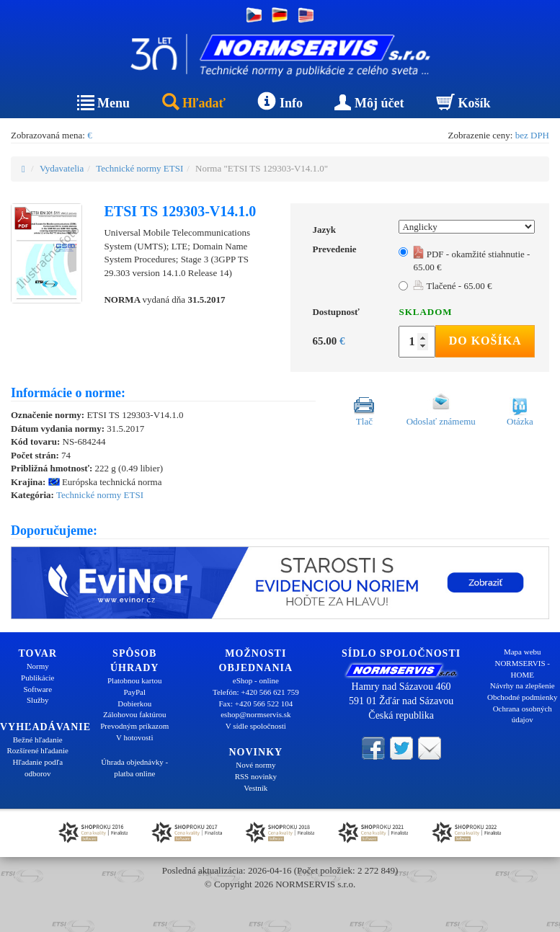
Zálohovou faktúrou (135, 714)
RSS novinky (256, 776)
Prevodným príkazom (134, 726)
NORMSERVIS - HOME (522, 669)
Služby (38, 700)
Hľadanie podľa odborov (37, 768)
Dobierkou (134, 704)
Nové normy (255, 765)
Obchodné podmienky (522, 697)
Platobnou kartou (134, 680)
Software (37, 689)
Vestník (255, 788)
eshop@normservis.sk (255, 714)
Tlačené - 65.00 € (452, 286)
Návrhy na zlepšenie (523, 685)
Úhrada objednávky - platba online (134, 768)
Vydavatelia (62, 168)
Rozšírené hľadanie (38, 750)
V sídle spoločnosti (256, 726)
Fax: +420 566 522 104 (255, 704)
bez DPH (532, 135)
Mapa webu (523, 652)
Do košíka (485, 341)
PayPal (134, 692)
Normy (38, 666)
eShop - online (256, 680)
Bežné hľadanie (38, 740)
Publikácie (37, 678)
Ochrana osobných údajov (523, 714)
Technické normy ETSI (139, 168)
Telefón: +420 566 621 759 (256, 692)
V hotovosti (134, 737)
